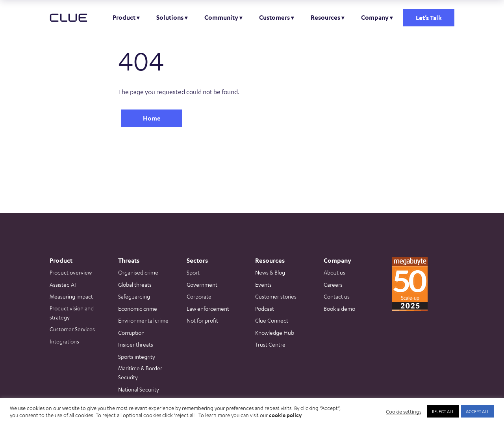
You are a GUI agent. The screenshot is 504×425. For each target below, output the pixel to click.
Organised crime (138, 272)
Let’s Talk (429, 18)
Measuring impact (71, 296)
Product (124, 17)
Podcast (265, 308)
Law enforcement (208, 308)
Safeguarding (134, 296)
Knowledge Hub (275, 332)
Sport (193, 272)
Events (263, 284)
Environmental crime (143, 320)
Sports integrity (137, 356)
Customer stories (276, 296)
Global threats (135, 284)
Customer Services (72, 329)
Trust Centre (270, 344)
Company (375, 17)
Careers (333, 284)
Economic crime (138, 308)
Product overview (71, 272)
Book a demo (339, 308)
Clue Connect (272, 320)
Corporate (199, 296)
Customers (274, 17)
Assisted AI (63, 284)
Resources (325, 17)
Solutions (170, 17)
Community (221, 17)
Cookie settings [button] (404, 411)
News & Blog (270, 272)
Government (202, 284)
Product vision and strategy (72, 313)
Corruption (131, 332)
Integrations (64, 341)
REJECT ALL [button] (443, 411)
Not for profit (202, 320)
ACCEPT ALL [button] (478, 411)
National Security (139, 389)
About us (334, 272)
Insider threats (136, 344)
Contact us (337, 296)
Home (152, 118)
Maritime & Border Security (140, 372)
